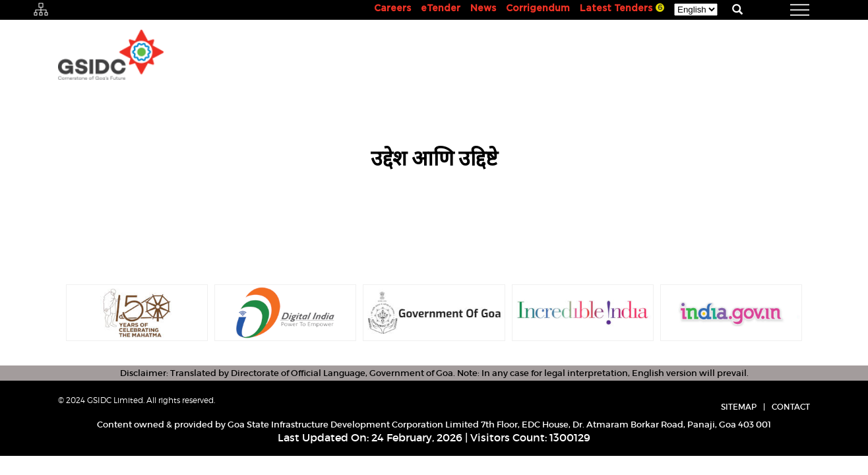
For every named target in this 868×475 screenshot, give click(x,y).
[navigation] (784, 10)
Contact (791, 407)
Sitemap (739, 407)
